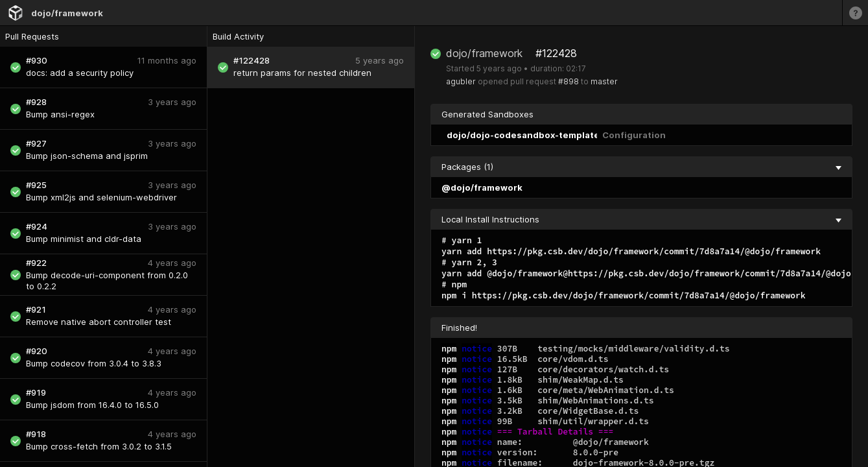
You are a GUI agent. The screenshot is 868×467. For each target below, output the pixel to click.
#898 (569, 81)
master (604, 81)
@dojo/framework (482, 187)
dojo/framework (67, 13)
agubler (461, 81)
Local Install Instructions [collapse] (641, 219)
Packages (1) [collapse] (641, 167)
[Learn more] (855, 13)
